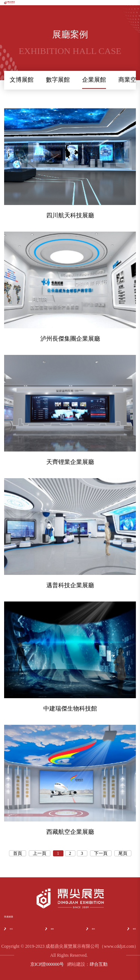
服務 (49, 929)
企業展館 (94, 80)
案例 (91, 929)
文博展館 (22, 80)
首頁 (18, 853)
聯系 (132, 929)
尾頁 (123, 853)
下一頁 (101, 853)
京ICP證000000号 (47, 964)
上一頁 (40, 853)
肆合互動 (99, 964)
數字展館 (58, 80)
